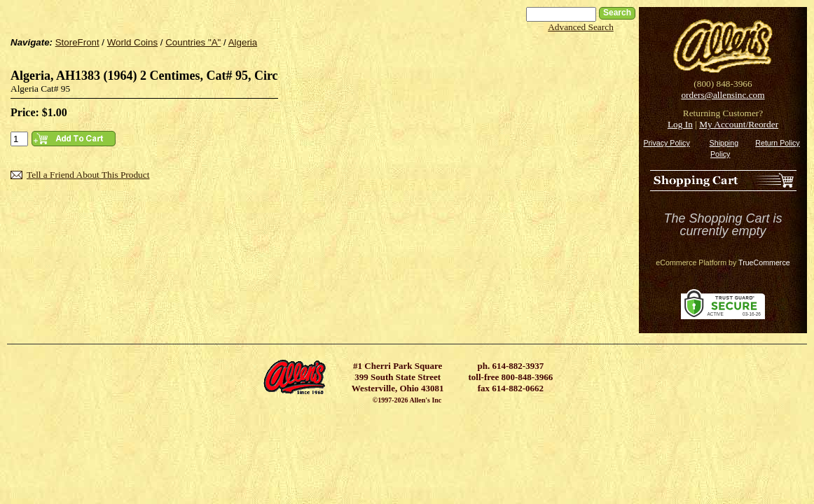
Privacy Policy (666, 143)
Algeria (243, 42)
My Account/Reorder (739, 124)
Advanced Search (581, 27)
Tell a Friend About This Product (88, 175)
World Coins (132, 42)
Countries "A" (193, 42)
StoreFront (77, 42)
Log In (680, 124)
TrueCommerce (764, 262)
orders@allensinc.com (723, 95)
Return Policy (777, 143)
